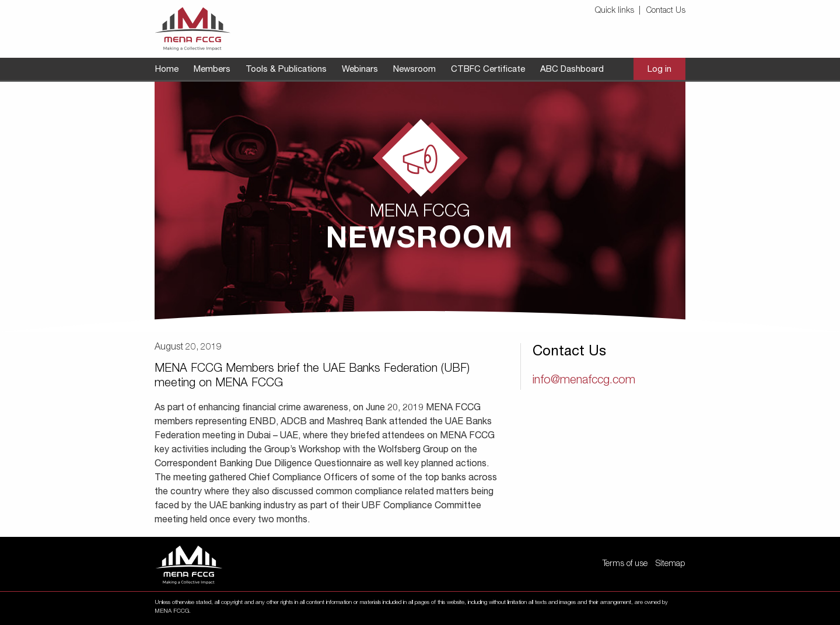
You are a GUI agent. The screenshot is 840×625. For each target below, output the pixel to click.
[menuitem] (619, 11)
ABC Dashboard (572, 70)
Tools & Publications (286, 70)
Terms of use (625, 564)
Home (167, 70)
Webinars (360, 70)
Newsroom (414, 70)
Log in (659, 70)
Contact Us (666, 11)
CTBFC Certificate (488, 70)
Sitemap (670, 564)
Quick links (615, 11)
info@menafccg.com (584, 381)
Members (212, 70)
